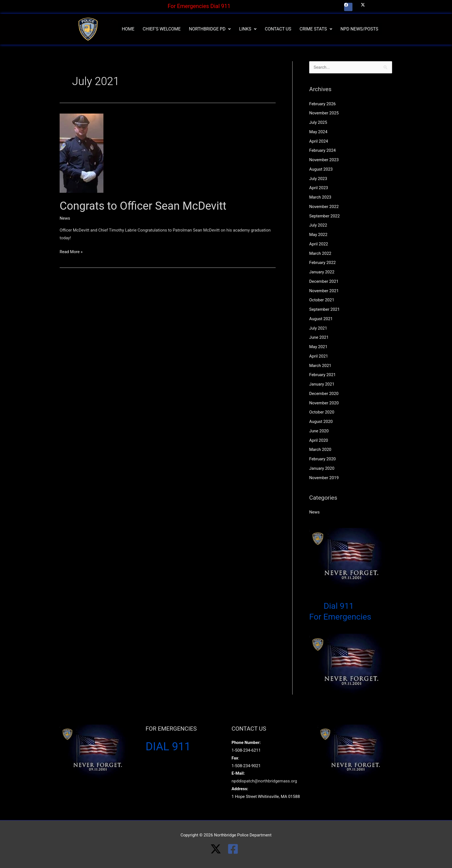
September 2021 (324, 309)
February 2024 (323, 150)
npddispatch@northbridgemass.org (264, 781)
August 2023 (321, 169)
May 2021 (318, 347)
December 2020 (324, 394)
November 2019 (324, 478)
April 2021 (319, 356)
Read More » (71, 251)
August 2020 (321, 422)
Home (128, 29)
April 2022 (319, 244)
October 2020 (322, 412)
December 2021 (324, 281)
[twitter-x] (219, 849)
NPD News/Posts (359, 29)
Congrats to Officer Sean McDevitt (143, 206)
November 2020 (324, 403)
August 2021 (321, 319)
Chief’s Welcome (162, 29)
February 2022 (323, 263)
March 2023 (320, 197)
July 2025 (318, 122)
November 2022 (324, 207)
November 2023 (324, 160)
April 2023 (319, 188)
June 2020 (319, 431)
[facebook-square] (235, 849)
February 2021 (323, 375)
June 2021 (319, 337)
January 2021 (322, 384)
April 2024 (319, 141)
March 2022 (320, 253)
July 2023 (318, 179)
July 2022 (318, 225)
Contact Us (278, 29)
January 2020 (322, 468)
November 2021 (324, 291)
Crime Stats (316, 29)
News (65, 218)
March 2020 (320, 450)
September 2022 (324, 216)
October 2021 (322, 300)
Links (248, 29)
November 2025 (324, 113)
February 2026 (323, 104)
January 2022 (322, 272)
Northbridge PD (210, 29)
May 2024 (318, 132)
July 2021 (318, 328)
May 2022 (318, 235)
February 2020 (323, 459)
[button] (210, 29)
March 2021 (320, 366)
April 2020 (319, 440)
